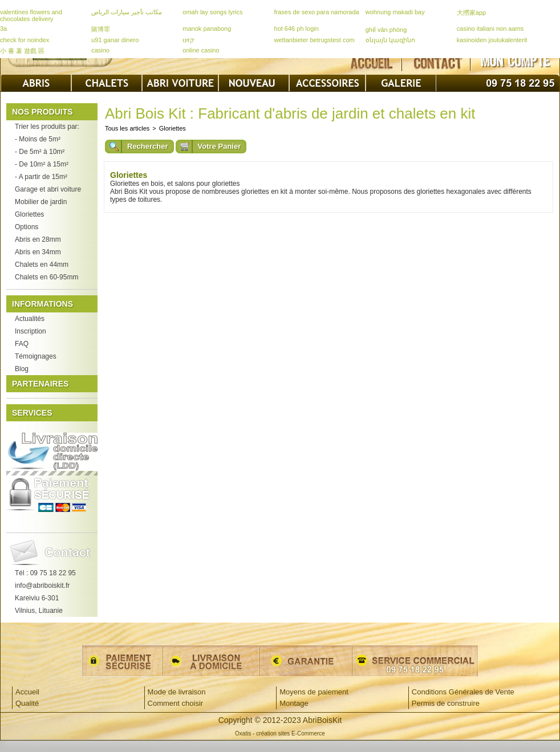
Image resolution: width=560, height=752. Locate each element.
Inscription (31, 331)
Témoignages (36, 356)
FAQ (22, 344)
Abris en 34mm (38, 252)
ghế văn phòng (386, 30)
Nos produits (42, 112)
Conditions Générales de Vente (463, 692)
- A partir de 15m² (41, 177)
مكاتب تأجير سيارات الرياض (127, 12)
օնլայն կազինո (390, 40)
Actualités (30, 319)
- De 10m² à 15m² (42, 164)
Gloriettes (29, 214)
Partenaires (40, 384)
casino (100, 50)
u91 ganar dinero (115, 40)
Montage (294, 703)
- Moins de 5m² (38, 139)
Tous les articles (127, 128)
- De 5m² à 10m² (40, 152)
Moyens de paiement (314, 692)
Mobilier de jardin (41, 202)
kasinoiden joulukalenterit (492, 40)
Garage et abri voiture (48, 189)
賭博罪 (101, 29)
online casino (201, 50)
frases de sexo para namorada (317, 12)
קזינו (188, 40)
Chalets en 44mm (42, 265)
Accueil (27, 692)
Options (27, 227)
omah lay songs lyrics (212, 12)
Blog (22, 369)
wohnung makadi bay (395, 12)
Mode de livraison (177, 692)
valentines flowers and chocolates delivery (31, 15)
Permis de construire (446, 703)
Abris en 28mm (38, 239)
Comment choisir (176, 703)
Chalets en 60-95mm (46, 277)
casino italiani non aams (490, 29)
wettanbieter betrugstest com (315, 40)
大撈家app (471, 13)
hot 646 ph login (297, 29)
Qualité (27, 703)
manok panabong (207, 29)
